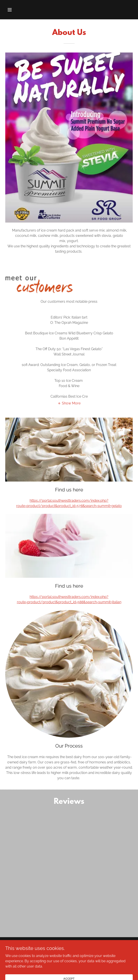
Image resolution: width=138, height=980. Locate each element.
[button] (20, 10)
